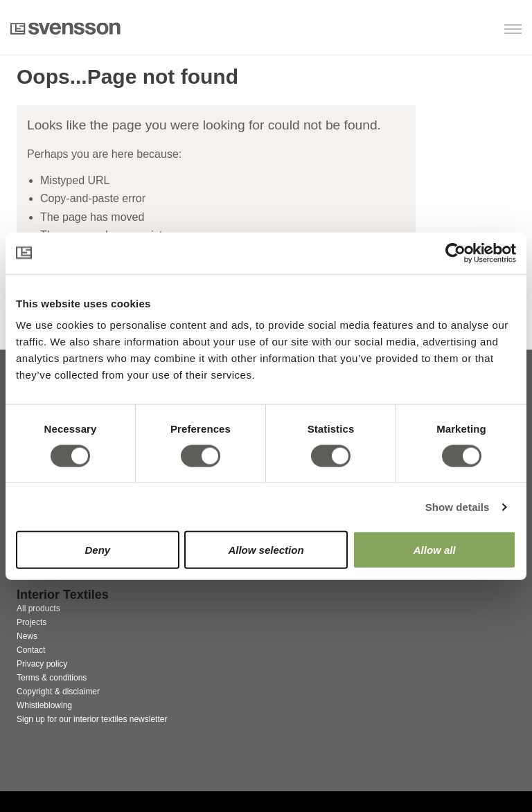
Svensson (65, 28)
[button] (451, 30)
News (27, 636)
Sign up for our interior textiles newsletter (92, 719)
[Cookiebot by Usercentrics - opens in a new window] (455, 253)
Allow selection (266, 550)
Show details (458, 506)
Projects (32, 622)
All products (38, 608)
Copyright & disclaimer (58, 692)
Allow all (435, 550)
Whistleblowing (44, 705)
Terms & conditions (52, 678)
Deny (97, 550)
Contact (31, 650)
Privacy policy (42, 664)
